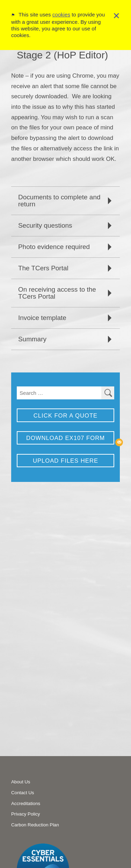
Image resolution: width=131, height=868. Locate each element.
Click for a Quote (65, 416)
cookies (61, 10)
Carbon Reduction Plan (35, 825)
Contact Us (23, 793)
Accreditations (26, 803)
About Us (21, 782)
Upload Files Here (65, 461)
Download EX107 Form (65, 438)
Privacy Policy (26, 814)
